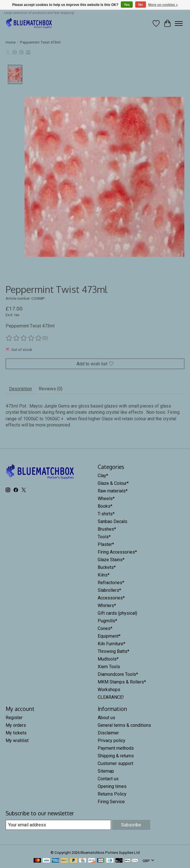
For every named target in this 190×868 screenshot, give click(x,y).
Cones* (105, 628)
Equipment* (109, 636)
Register (14, 718)
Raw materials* (113, 491)
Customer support (115, 763)
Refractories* (111, 583)
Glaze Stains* (111, 560)
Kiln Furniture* (112, 644)
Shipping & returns (116, 756)
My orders (16, 725)
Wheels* (106, 499)
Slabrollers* (109, 590)
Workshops (109, 690)
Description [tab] (20, 389)
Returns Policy (112, 794)
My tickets (16, 733)
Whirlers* (107, 606)
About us (106, 718)
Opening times (112, 786)
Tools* (104, 537)
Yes (127, 5)
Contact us (108, 779)
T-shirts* (106, 514)
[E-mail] (58, 825)
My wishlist (17, 741)
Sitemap (106, 771)
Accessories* (111, 598)
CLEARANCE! (111, 697)
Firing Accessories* (117, 552)
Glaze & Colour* (113, 483)
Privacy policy (112, 741)
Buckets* (107, 567)
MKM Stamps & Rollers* (122, 682)
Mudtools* (108, 659)
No (141, 5)
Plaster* (106, 544)
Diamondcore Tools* (118, 674)
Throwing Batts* (113, 651)
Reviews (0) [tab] (51, 389)
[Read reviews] (24, 338)
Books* (105, 506)
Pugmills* (107, 621)
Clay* (103, 476)
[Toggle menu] (179, 23)
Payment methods (116, 748)
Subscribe (131, 825)
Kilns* (104, 575)
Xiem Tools (109, 667)
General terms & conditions (124, 725)
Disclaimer (108, 733)
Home (11, 42)
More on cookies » (163, 5)
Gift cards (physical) (117, 613)
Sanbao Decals (113, 521)
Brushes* (107, 529)
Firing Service (111, 802)
